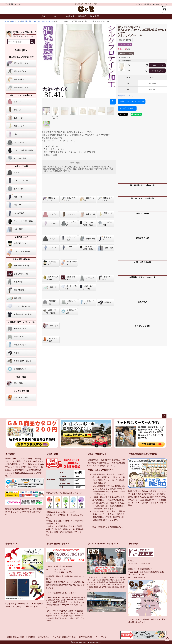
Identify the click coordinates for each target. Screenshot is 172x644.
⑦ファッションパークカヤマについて (104, 544)
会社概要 (31, 637)
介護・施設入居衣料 (21, 259)
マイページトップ (161, 4)
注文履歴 (94, 16)
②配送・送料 (52, 454)
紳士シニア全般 (21, 166)
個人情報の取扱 (85, 637)
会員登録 (148, 4)
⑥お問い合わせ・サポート (58, 544)
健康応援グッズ (21, 237)
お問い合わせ (44, 637)
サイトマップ (101, 637)
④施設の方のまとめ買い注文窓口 (143, 454)
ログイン (139, 4)
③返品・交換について (97, 454)
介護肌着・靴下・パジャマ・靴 (21, 322)
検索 (32, 42)
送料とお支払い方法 (25, 473)
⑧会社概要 (133, 544)
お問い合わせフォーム (63, 566)
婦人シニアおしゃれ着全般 (21, 95)
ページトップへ (164, 416)
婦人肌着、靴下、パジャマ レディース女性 (37, 21)
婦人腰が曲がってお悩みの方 (21, 57)
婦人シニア (15, 21)
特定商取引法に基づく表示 (64, 637)
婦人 (44, 16)
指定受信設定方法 (61, 602)
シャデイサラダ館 (21, 391)
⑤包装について (12, 544)
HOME (7, 21)
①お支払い (10, 454)
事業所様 (82, 16)
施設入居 (70, 16)
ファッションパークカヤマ (139, 563)
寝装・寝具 (21, 377)
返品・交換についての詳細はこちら (108, 527)
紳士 (56, 16)
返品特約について (126, 96)
